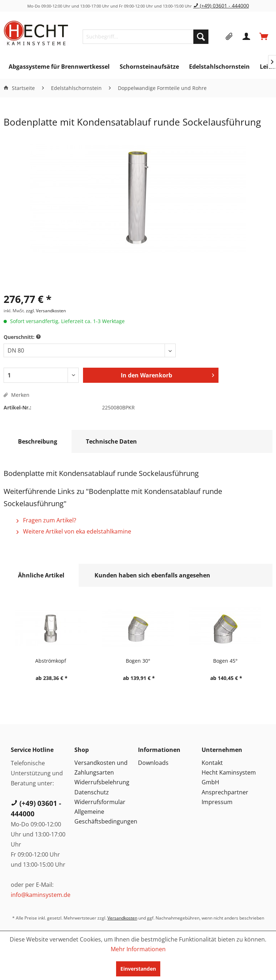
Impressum (217, 802)
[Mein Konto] (247, 37)
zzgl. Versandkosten (46, 311)
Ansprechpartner (225, 792)
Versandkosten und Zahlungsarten (101, 768)
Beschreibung (38, 441)
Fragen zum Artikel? (46, 520)
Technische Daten (111, 441)
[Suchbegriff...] (145, 37)
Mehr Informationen (138, 949)
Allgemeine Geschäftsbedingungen (104, 816)
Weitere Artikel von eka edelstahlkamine (74, 531)
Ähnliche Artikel (41, 575)
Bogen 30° (138, 661)
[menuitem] (145, 37)
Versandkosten (122, 918)
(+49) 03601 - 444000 (221, 6)
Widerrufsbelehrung (102, 782)
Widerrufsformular (100, 802)
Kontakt (212, 763)
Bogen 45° (225, 661)
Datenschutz (92, 792)
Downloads (153, 763)
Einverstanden (138, 969)
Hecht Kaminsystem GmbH (229, 777)
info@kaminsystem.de (41, 895)
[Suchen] (201, 37)
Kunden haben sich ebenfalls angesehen (152, 575)
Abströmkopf (51, 661)
